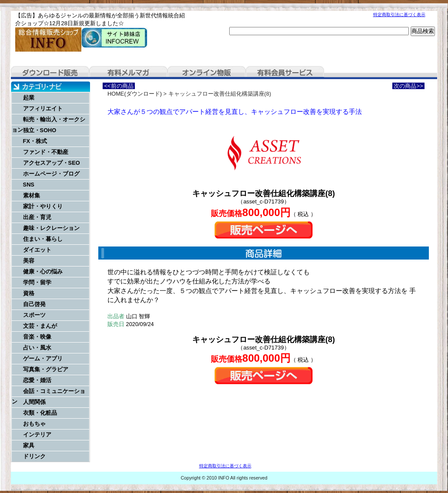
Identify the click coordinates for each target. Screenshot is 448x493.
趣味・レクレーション (51, 228)
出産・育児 (37, 217)
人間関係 (34, 402)
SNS (29, 185)
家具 (29, 445)
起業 (29, 98)
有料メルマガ (128, 73)
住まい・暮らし (43, 239)
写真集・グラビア (46, 369)
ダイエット (37, 250)
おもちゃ (34, 424)
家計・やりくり (43, 206)
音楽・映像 (37, 337)
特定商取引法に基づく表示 (399, 15)
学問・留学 (37, 282)
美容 (29, 261)
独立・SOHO (40, 130)
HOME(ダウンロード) (135, 94)
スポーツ (34, 315)
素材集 (32, 195)
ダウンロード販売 (50, 73)
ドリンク (34, 456)
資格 (29, 293)
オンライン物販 (207, 73)
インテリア (37, 435)
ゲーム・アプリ (43, 358)
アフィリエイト (43, 108)
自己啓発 (34, 304)
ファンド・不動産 (46, 152)
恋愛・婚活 (37, 380)
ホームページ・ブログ (51, 174)
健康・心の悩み (43, 271)
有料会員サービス (285, 73)
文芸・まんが (40, 326)
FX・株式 (35, 141)
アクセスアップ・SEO (52, 163)
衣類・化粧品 (40, 413)
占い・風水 (37, 348)
